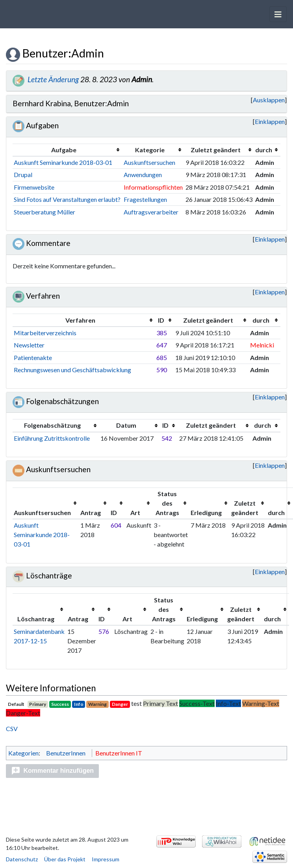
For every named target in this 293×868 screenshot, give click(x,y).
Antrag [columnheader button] (91, 512)
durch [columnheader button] (264, 150)
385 (162, 333)
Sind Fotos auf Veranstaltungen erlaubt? (67, 199)
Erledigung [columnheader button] (206, 512)
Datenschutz (22, 859)
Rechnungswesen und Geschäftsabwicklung (72, 370)
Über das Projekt (65, 859)
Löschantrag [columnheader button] (36, 619)
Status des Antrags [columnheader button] (167, 503)
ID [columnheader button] (161, 320)
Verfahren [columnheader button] (80, 320)
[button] (258, 100)
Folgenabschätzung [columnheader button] (52, 425)
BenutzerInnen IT (119, 753)
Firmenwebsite (34, 187)
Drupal (23, 175)
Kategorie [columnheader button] (150, 150)
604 (116, 525)
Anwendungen (143, 175)
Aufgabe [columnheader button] (64, 150)
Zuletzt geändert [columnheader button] (216, 150)
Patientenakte (33, 357)
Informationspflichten (153, 187)
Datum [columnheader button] (126, 425)
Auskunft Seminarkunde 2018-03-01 (63, 162)
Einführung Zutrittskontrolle (52, 438)
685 (162, 357)
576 (104, 631)
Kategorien (23, 753)
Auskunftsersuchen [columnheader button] (42, 512)
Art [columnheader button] (135, 512)
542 (167, 438)
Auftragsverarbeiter (151, 212)
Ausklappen (258, 100)
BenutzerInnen (66, 753)
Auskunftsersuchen (149, 162)
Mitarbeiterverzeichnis (45, 333)
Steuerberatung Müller (45, 212)
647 (162, 345)
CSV (12, 729)
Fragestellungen (145, 199)
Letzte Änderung (59, 79)
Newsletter (29, 345)
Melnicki (262, 345)
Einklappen (270, 121)
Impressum (106, 859)
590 (162, 370)
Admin (148, 79)
